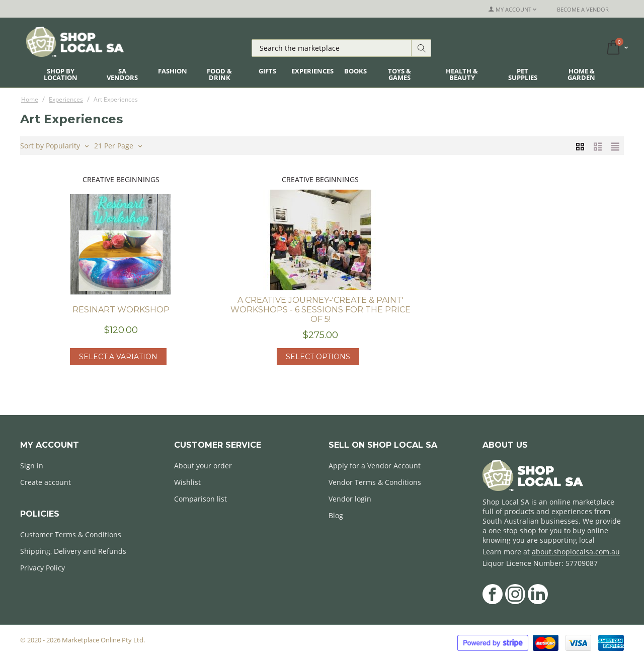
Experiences (312, 71)
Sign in (32, 466)
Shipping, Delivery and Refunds (73, 551)
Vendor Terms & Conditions (375, 482)
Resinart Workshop (121, 310)
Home (30, 99)
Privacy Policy (43, 568)
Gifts (267, 71)
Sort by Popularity (54, 145)
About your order (203, 466)
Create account (46, 482)
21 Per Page (118, 145)
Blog (336, 515)
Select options (318, 357)
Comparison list (200, 499)
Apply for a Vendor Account (375, 466)
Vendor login (350, 499)
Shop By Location (61, 74)
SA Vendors (122, 74)
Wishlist (187, 482)
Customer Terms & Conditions (71, 534)
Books (355, 71)
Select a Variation (118, 357)
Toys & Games (399, 74)
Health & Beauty (462, 74)
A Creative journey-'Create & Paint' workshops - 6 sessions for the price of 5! (320, 310)
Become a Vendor (583, 9)
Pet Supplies (523, 74)
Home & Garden (581, 74)
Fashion (173, 71)
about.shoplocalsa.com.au (576, 552)
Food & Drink (219, 74)
